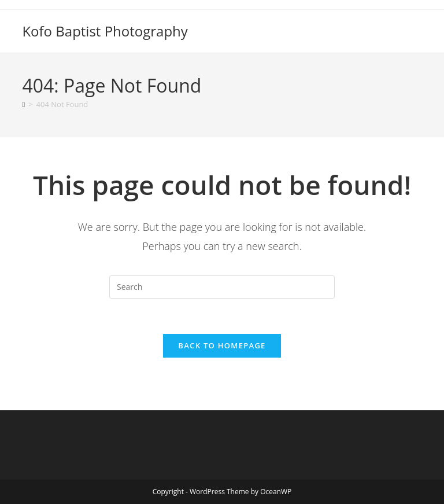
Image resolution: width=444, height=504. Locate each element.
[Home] (23, 104)
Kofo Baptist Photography (105, 31)
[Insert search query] (222, 287)
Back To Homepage (222, 345)
